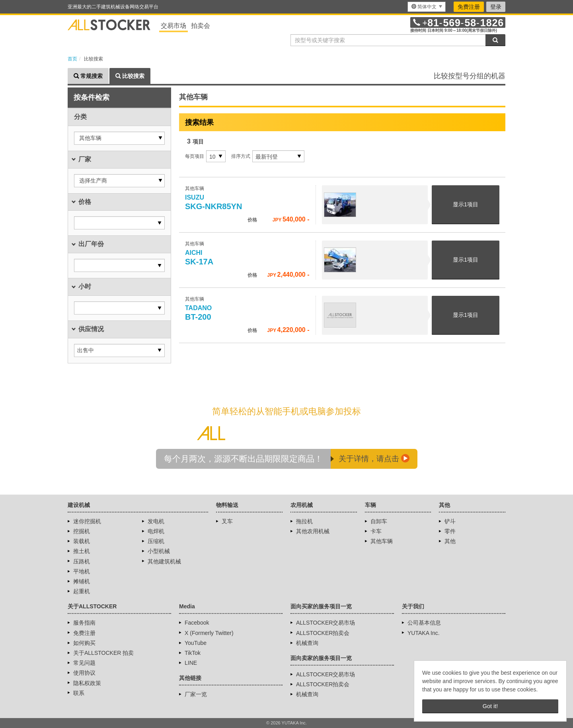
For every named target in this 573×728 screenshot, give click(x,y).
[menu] (427, 7)
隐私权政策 (87, 683)
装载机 (82, 541)
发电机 (156, 521)
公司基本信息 (424, 623)
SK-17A (199, 258)
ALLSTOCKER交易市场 (325, 623)
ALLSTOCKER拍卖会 (323, 633)
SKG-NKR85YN (213, 202)
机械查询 (307, 643)
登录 (496, 7)
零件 (450, 531)
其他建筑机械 (164, 561)
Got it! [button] (490, 706)
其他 (450, 541)
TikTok (193, 653)
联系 (79, 693)
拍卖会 (201, 26)
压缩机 (156, 541)
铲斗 (450, 521)
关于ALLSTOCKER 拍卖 (103, 653)
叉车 (227, 521)
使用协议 (84, 673)
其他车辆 (382, 541)
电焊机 (156, 531)
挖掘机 (82, 531)
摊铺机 (82, 581)
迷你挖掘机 (87, 521)
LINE (191, 663)
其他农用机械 (313, 531)
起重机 (82, 591)
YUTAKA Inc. (424, 633)
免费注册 (469, 7)
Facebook (197, 623)
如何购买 (84, 643)
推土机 (82, 551)
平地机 (82, 571)
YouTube (196, 643)
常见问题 (84, 663)
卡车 (376, 531)
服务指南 (84, 623)
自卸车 (379, 521)
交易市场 (173, 26)
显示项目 (466, 204)
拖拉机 (304, 521)
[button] (119, 138)
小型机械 (159, 551)
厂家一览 (196, 694)
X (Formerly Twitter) (209, 633)
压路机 (82, 561)
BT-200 (199, 313)
